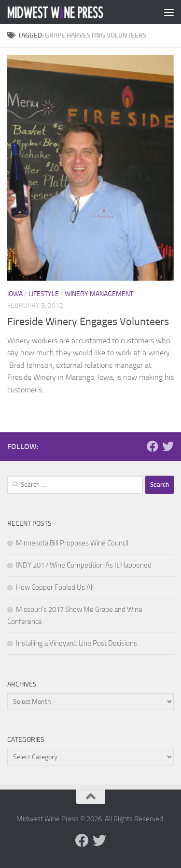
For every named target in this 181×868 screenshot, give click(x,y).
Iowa (15, 294)
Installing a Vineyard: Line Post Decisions (77, 643)
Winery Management (99, 294)
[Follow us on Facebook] (153, 446)
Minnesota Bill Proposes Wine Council (72, 543)
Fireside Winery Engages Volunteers (88, 322)
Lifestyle (44, 294)
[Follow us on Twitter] (168, 446)
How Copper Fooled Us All (55, 587)
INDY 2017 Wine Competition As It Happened (84, 565)
